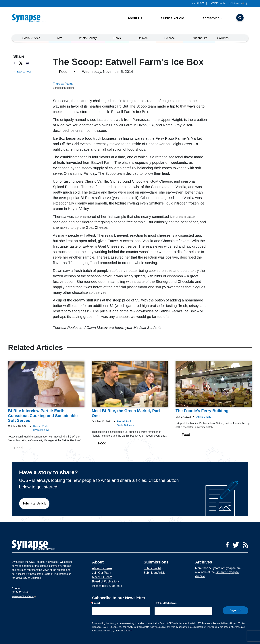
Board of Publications (106, 581)
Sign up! (236, 610)
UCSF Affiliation (166, 603)
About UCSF (198, 3)
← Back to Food (22, 72)
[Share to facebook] (16, 63)
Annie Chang (204, 417)
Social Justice (31, 38)
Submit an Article (34, 503)
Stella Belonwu (42, 430)
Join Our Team (102, 573)
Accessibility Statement (107, 586)
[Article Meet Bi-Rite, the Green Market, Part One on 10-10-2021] (130, 389)
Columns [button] (223, 38)
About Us (135, 18)
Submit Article (173, 18)
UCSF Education (218, 3)
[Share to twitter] (22, 63)
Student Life (199, 38)
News (117, 38)
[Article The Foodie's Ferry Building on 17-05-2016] (214, 387)
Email (96, 603)
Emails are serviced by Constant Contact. (112, 631)
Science (170, 38)
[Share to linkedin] (30, 63)
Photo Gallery (88, 38)
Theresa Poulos (63, 84)
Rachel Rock (40, 426)
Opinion (143, 38)
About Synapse (102, 568)
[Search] (240, 18)
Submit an (154, 568)
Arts (59, 38)
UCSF (237, 3)
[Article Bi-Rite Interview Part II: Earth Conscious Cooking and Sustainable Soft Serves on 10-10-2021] (46, 392)
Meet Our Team (102, 577)
